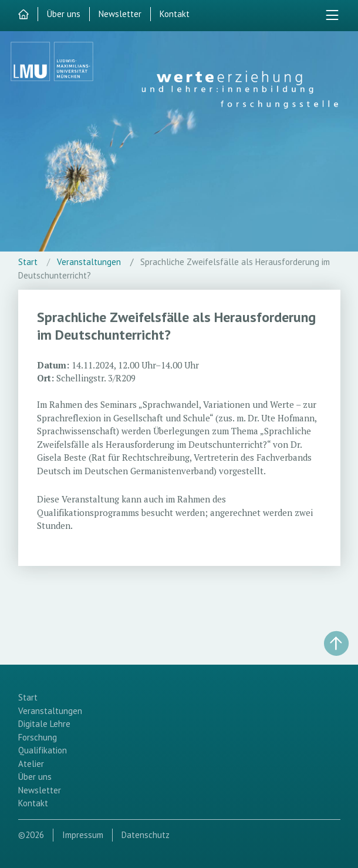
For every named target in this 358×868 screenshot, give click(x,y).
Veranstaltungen (89, 262)
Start (28, 262)
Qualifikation (43, 750)
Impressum (83, 835)
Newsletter (120, 14)
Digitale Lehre (44, 724)
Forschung (38, 737)
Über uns (64, 14)
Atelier (31, 764)
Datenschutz (146, 835)
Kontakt (175, 14)
